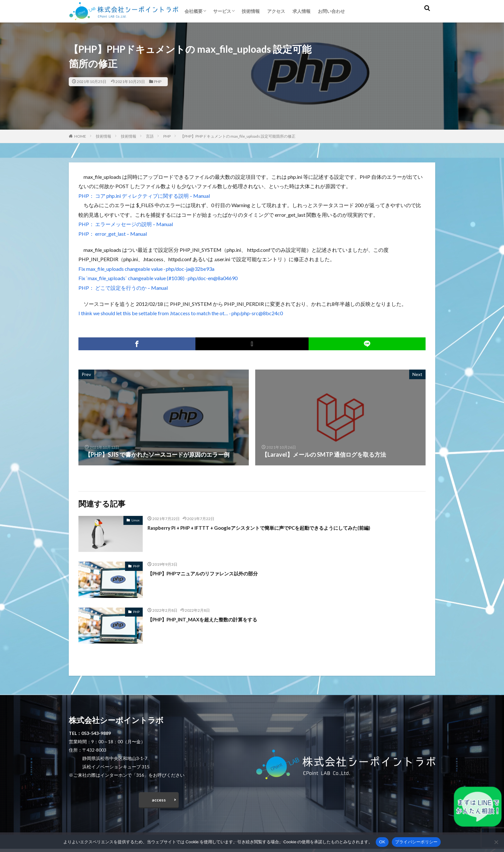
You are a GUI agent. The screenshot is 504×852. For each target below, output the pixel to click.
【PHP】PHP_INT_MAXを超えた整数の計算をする (213, 619)
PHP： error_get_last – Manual (113, 234)
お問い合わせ (331, 11)
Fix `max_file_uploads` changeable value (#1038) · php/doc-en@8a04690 (158, 278)
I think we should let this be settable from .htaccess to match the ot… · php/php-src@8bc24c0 (181, 313)
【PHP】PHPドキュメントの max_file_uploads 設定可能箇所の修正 (238, 136)
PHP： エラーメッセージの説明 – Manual (126, 224)
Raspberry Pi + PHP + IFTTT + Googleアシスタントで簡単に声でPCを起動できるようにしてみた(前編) (280, 527)
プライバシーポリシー (416, 842)
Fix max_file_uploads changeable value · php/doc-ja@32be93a (146, 269)
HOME (80, 136)
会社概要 (194, 11)
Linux (135, 520)
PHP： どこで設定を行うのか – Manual (123, 288)
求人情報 (301, 11)
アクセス (276, 11)
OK (382, 842)
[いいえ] (496, 842)
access (159, 801)
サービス (222, 11)
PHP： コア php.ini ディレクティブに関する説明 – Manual (144, 196)
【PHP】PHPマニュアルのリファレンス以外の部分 (214, 573)
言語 (150, 136)
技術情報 (251, 11)
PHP (158, 82)
